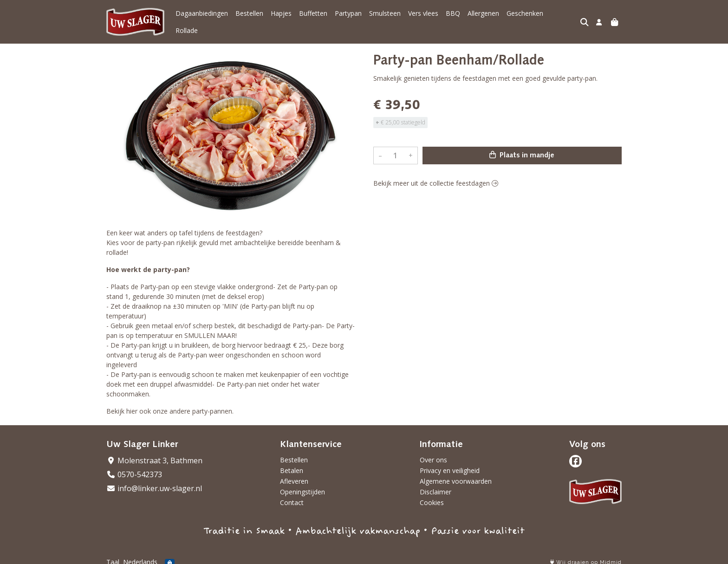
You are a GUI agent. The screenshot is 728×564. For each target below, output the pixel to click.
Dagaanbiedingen (202, 19)
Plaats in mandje (522, 149)
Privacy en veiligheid (450, 464)
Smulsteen (385, 19)
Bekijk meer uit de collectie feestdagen (436, 177)
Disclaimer (435, 485)
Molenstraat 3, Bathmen (154, 454)
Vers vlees (423, 19)
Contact (292, 496)
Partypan (348, 19)
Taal (113, 555)
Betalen (292, 464)
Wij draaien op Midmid (586, 556)
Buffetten (313, 19)
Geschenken (525, 19)
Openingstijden (302, 485)
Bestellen (249, 19)
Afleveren (294, 475)
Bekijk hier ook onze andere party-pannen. (170, 405)
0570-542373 (134, 468)
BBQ (453, 19)
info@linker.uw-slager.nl (154, 482)
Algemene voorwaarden (456, 475)
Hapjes (281, 19)
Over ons (433, 453)
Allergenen (483, 19)
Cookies (432, 496)
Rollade (562, 19)
